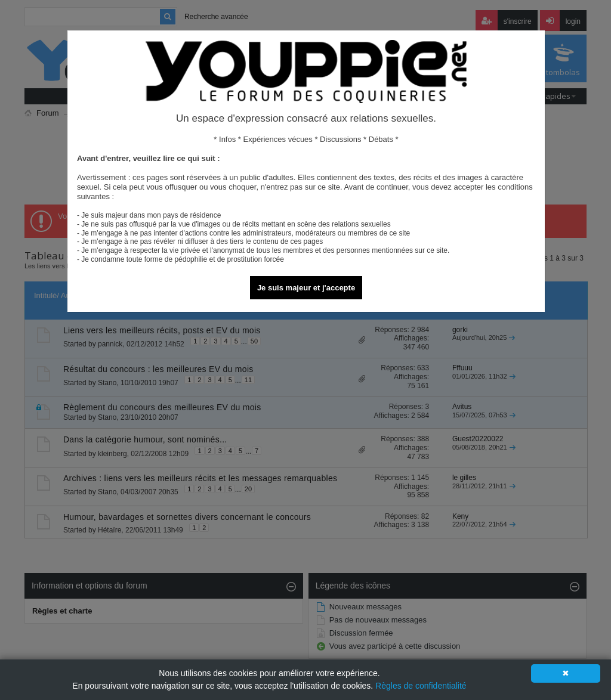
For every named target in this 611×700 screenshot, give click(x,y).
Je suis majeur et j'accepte (306, 288)
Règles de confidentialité (421, 686)
